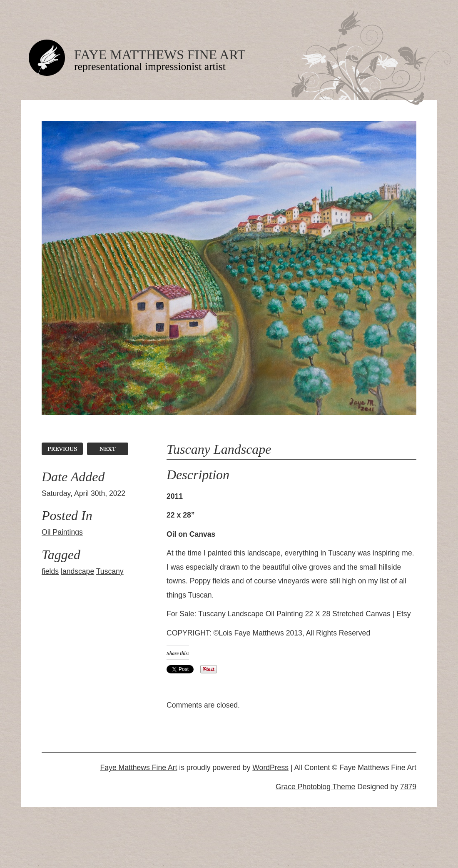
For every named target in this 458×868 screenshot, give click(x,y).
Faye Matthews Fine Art (160, 55)
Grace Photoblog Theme (315, 787)
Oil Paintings (62, 532)
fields (50, 571)
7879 (408, 787)
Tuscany (110, 571)
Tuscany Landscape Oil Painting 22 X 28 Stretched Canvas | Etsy (305, 614)
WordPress (270, 768)
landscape (77, 571)
